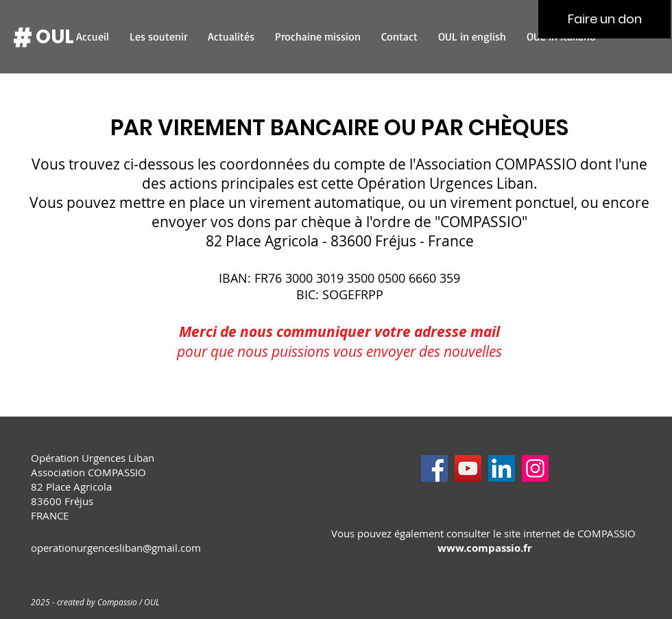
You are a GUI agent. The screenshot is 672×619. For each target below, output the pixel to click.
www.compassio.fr (485, 548)
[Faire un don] (604, 19)
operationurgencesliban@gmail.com (116, 548)
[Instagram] (535, 468)
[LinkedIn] (502, 468)
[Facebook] (434, 468)
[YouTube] (468, 468)
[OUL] (55, 37)
